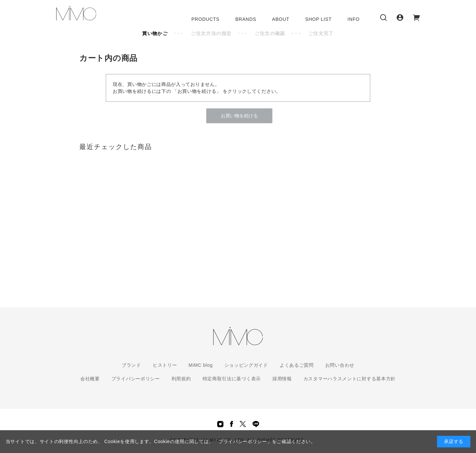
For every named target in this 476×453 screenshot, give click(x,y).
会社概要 (90, 379)
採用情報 (282, 379)
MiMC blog (200, 365)
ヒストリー (165, 365)
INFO (354, 19)
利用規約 (181, 379)
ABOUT (281, 19)
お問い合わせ (340, 365)
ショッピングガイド (246, 365)
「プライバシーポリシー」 (243, 441)
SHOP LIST (318, 19)
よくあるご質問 (297, 365)
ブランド (131, 365)
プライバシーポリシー (136, 379)
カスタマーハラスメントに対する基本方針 (350, 379)
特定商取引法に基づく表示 (232, 379)
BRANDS (246, 19)
